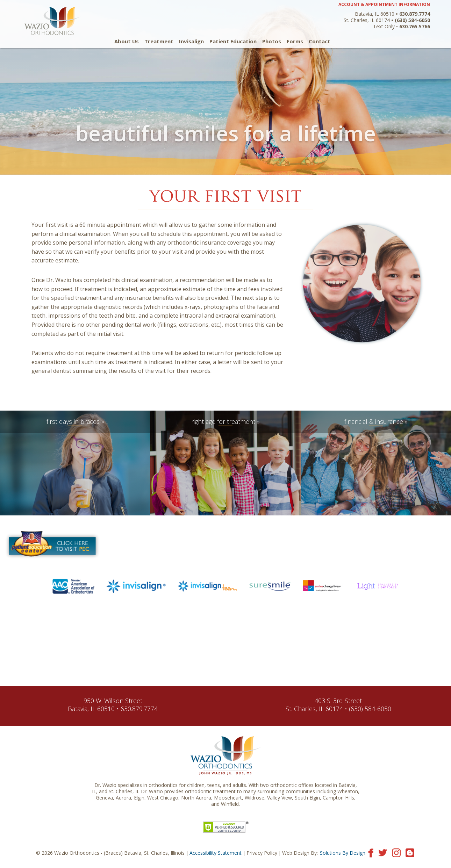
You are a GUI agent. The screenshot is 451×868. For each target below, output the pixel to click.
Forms (295, 41)
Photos (272, 41)
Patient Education (233, 41)
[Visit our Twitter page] (383, 852)
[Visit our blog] (410, 852)
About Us (127, 41)
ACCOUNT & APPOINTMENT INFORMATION (384, 4)
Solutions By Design (343, 853)
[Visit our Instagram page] (396, 852)
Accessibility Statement (216, 853)
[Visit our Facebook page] (371, 852)
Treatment (159, 41)
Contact (320, 41)
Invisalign (191, 41)
